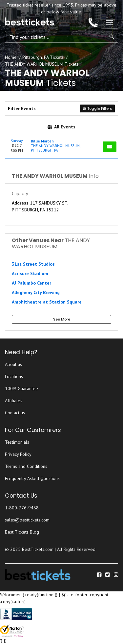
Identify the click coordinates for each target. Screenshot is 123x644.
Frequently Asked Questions (32, 478)
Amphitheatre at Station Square (47, 302)
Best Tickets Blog (22, 532)
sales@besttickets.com (27, 520)
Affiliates (14, 401)
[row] (61, 146)
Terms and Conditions (26, 466)
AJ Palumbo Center (31, 283)
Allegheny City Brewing (36, 292)
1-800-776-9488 (22, 508)
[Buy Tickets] (110, 147)
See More (62, 319)
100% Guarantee (21, 388)
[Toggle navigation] (110, 23)
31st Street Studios (33, 264)
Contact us (15, 413)
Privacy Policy (18, 454)
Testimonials (17, 442)
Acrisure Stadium (30, 273)
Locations (14, 376)
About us (13, 364)
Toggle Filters (97, 108)
